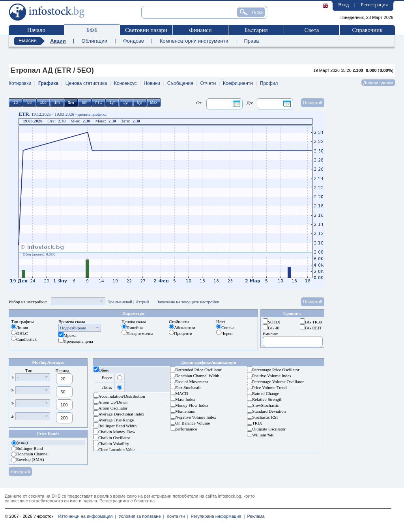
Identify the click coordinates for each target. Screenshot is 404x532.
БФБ (92, 30)
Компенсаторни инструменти (194, 41)
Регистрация (374, 5)
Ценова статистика (86, 83)
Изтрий (142, 302)
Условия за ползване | (140, 516)
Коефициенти (238, 83)
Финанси (200, 30)
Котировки (20, 83)
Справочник (367, 30)
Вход (343, 5)
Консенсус (125, 83)
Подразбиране (73, 328)
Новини (152, 83)
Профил (269, 83)
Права (251, 41)
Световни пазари (146, 30)
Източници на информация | (87, 516)
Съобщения (180, 83)
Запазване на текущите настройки (188, 302)
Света (311, 30)
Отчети (208, 83)
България (256, 30)
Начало (36, 30)
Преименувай (120, 302)
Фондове (134, 41)
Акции (58, 41)
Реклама (254, 516)
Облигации (94, 41)
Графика (48, 83)
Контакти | (176, 516)
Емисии (28, 40)
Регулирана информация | (216, 516)
